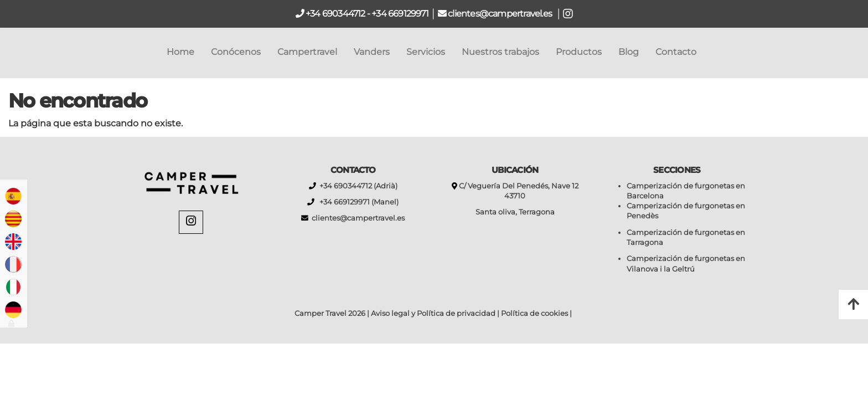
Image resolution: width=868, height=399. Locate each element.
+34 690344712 (335, 14)
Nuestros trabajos (500, 52)
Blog (629, 52)
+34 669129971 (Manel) (356, 202)
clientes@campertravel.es (501, 14)
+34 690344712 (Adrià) (357, 186)
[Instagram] (191, 222)
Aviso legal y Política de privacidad (433, 313)
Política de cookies (534, 313)
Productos (579, 52)
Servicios (426, 52)
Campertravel (307, 52)
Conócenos (236, 52)
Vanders (372, 52)
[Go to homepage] (6, 52)
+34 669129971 (400, 14)
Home (180, 52)
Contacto (676, 52)
